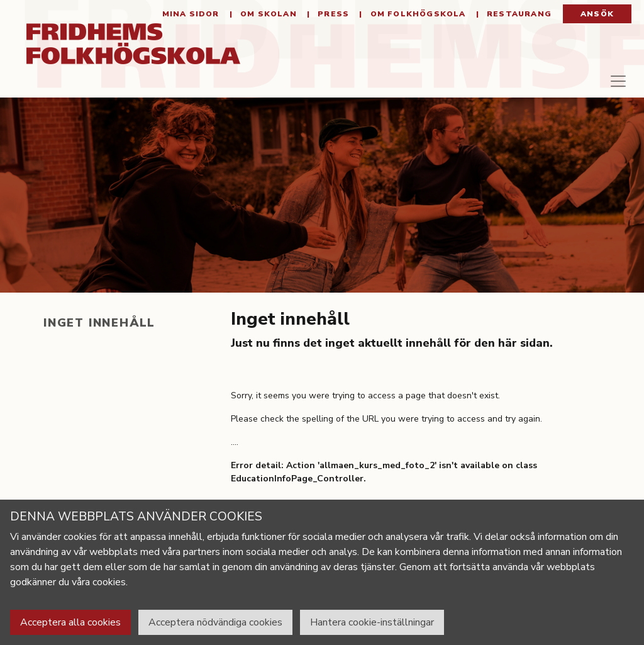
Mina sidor (191, 19)
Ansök (597, 19)
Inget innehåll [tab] (99, 333)
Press (332, 19)
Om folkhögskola (416, 19)
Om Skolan (267, 19)
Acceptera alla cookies (70, 622)
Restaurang (518, 19)
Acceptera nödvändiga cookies (215, 622)
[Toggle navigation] (608, 91)
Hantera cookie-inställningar (372, 622)
